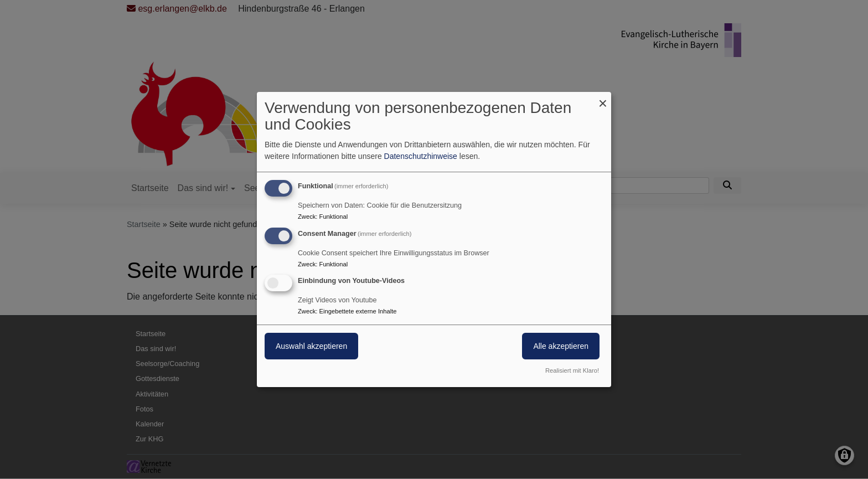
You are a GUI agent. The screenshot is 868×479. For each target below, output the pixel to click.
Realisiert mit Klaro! (572, 370)
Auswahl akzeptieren (311, 347)
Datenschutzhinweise (421, 156)
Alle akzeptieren (561, 347)
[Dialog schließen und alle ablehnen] (603, 99)
